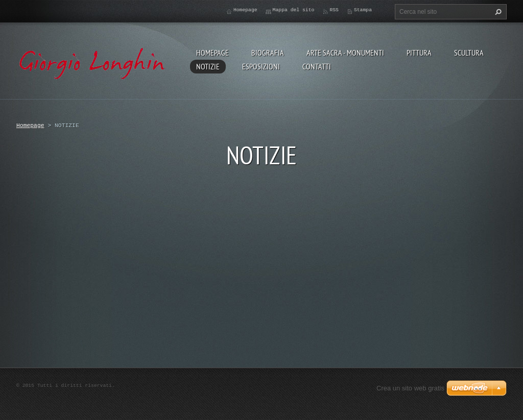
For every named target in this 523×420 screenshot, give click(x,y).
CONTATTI (317, 66)
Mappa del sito (294, 10)
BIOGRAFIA (268, 53)
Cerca (497, 12)
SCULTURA (469, 53)
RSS (334, 10)
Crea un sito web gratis (410, 388)
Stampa (363, 10)
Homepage (212, 53)
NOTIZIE (208, 66)
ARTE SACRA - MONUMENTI (345, 53)
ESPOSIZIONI (261, 66)
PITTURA (419, 53)
